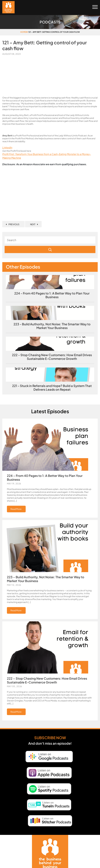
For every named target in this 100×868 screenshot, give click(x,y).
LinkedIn (7, 147)
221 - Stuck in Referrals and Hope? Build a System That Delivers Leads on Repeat (52, 388)
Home (23, 32)
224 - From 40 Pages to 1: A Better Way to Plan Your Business (52, 295)
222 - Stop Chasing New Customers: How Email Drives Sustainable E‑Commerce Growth (52, 357)
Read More (16, 509)
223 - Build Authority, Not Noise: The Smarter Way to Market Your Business (52, 326)
